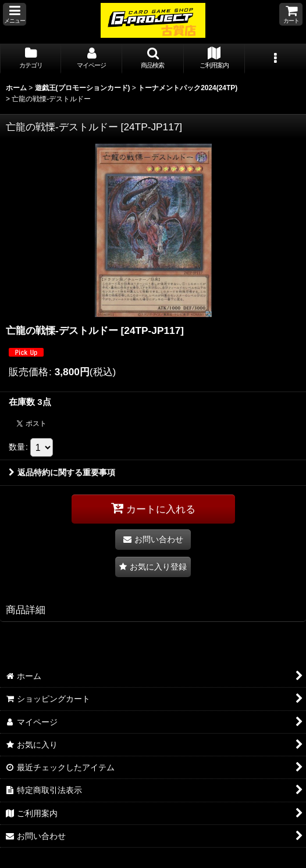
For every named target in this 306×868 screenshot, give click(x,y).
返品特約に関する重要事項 (62, 472)
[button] (15, 14)
